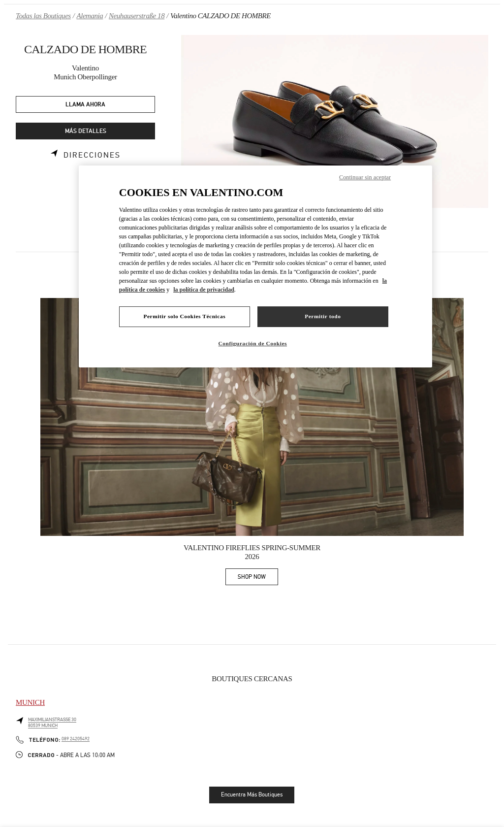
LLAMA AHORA (85, 105)
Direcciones (92, 155)
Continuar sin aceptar (365, 177)
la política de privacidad (204, 290)
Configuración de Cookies (253, 343)
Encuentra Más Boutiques (252, 794)
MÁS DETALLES (86, 131)
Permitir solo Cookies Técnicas (184, 316)
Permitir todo (323, 316)
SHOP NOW (258, 579)
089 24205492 (76, 739)
